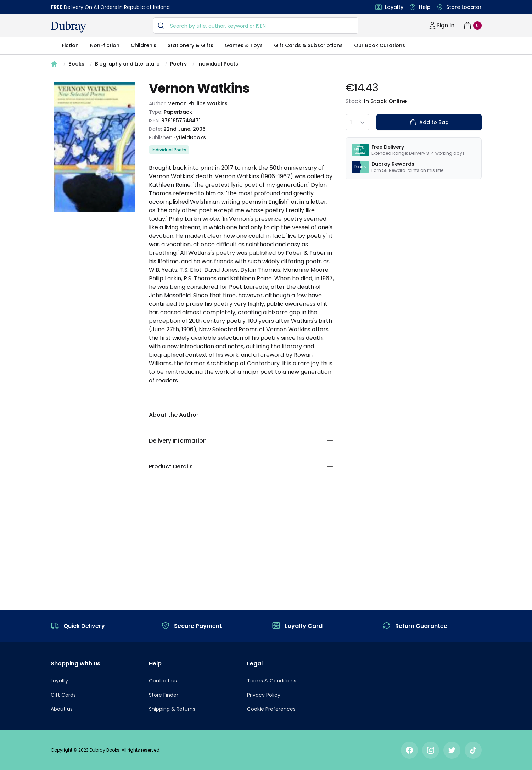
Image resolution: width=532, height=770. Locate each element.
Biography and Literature (127, 64)
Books (76, 64)
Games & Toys (244, 45)
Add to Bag (429, 122)
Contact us (163, 681)
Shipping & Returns (172, 709)
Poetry (178, 64)
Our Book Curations (380, 45)
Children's (144, 45)
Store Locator (464, 7)
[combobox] (256, 26)
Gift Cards (63, 695)
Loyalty (394, 7)
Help (425, 7)
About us (62, 709)
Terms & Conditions (272, 681)
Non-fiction (105, 45)
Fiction (70, 45)
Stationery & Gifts (191, 45)
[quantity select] (357, 122)
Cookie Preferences (271, 709)
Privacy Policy (264, 695)
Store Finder (164, 695)
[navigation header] (69, 27)
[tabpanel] (94, 147)
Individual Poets (218, 64)
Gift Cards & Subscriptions (308, 45)
